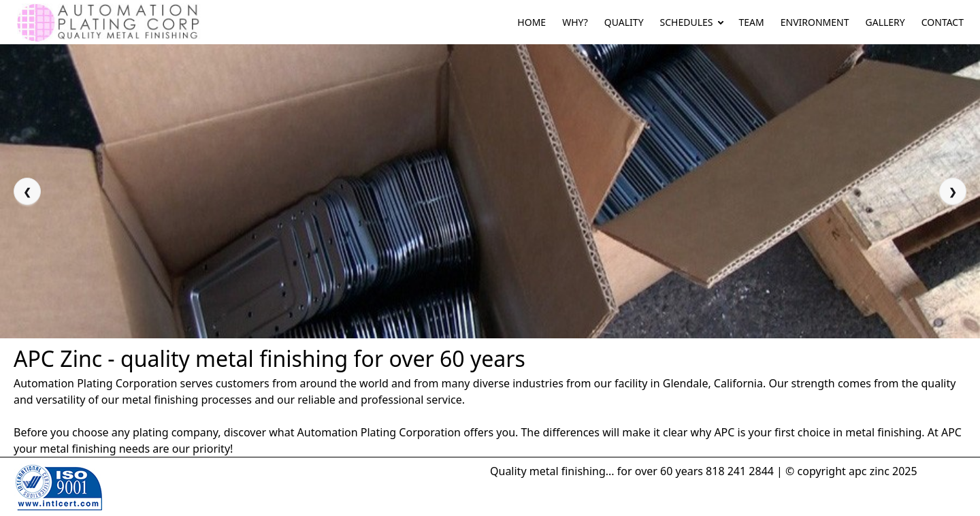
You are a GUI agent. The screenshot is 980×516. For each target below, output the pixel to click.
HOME (532, 22)
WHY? (575, 22)
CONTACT (943, 22)
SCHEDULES (687, 22)
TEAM (752, 22)
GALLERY (885, 22)
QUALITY (624, 22)
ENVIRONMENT (815, 22)
